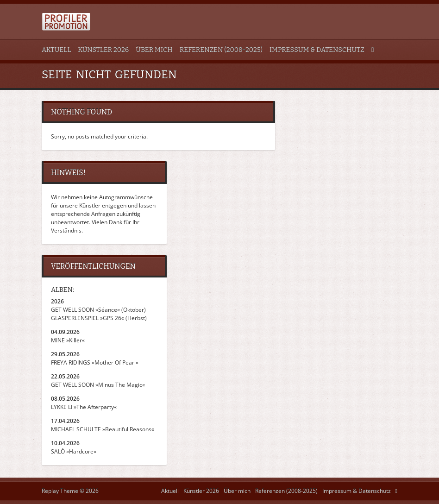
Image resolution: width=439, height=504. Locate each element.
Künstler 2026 (103, 50)
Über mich (154, 50)
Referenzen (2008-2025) (221, 50)
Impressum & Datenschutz (317, 50)
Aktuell (56, 50)
